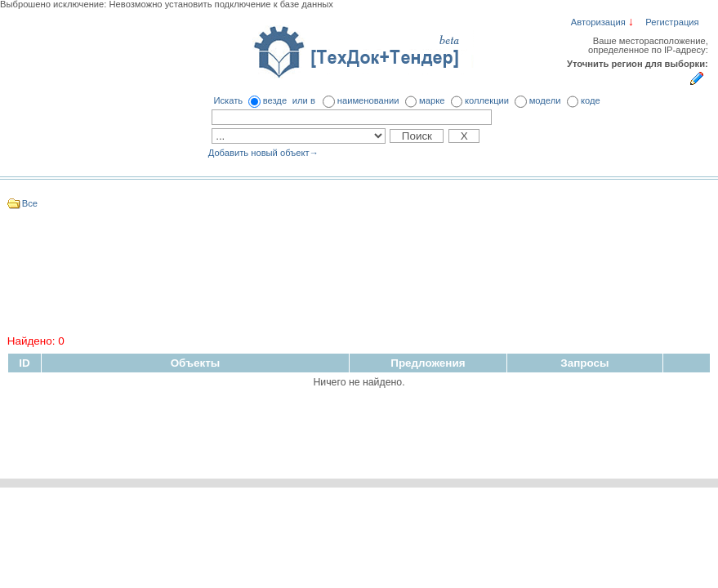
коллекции (487, 100)
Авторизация (598, 22)
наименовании (368, 100)
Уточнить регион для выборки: (638, 64)
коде (591, 100)
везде (275, 100)
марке (432, 100)
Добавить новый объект (263, 153)
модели (545, 100)
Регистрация (672, 22)
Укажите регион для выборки (696, 78)
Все (30, 203)
